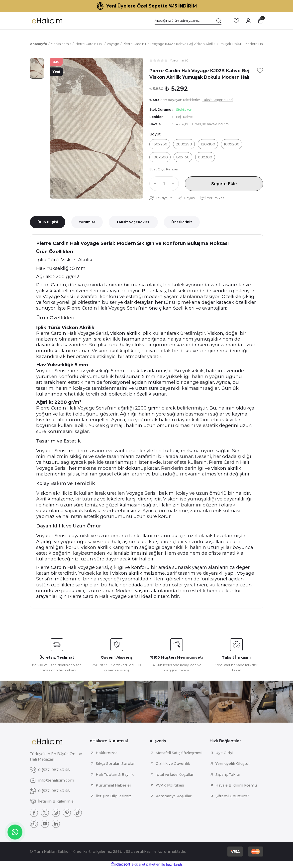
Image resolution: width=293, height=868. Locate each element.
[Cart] (260, 21)
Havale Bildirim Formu (236, 785)
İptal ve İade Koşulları (175, 775)
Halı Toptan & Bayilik (115, 775)
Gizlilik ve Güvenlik (173, 764)
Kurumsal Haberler (113, 785)
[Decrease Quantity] (154, 184)
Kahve (188, 117)
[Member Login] (248, 21)
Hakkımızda (107, 753)
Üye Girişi (224, 753)
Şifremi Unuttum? (232, 796)
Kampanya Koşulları (174, 796)
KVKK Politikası (170, 785)
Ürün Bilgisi (48, 222)
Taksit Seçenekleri (133, 222)
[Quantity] (164, 184)
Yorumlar (87, 222)
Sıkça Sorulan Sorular (115, 764)
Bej (179, 117)
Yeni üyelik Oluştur (233, 764)
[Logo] (47, 21)
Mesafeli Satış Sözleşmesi (179, 753)
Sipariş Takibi (228, 775)
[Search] (188, 21)
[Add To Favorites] (260, 70)
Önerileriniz (182, 222)
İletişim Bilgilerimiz (113, 796)
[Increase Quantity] (174, 184)
